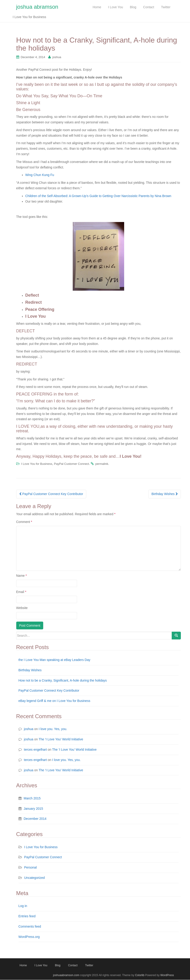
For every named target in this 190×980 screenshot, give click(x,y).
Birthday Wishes (165, 494)
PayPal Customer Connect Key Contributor (51, 494)
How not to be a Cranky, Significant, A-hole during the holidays (63, 681)
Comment (24, 522)
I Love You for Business (37, 464)
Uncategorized (35, 878)
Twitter (89, 966)
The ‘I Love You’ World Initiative (61, 740)
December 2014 (35, 819)
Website (22, 608)
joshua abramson (37, 7)
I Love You (41, 966)
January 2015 (33, 809)
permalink (102, 464)
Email (21, 592)
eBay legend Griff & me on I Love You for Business (54, 701)
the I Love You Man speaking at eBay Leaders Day (54, 660)
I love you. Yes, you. (53, 729)
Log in (23, 906)
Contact (73, 966)
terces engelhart (35, 750)
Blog (58, 966)
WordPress (167, 975)
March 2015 (32, 799)
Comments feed (30, 927)
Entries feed (27, 916)
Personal (31, 868)
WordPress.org (29, 937)
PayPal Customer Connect (71, 464)
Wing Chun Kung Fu (40, 175)
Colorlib (140, 975)
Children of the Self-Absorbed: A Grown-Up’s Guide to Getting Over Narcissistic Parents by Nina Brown (98, 196)
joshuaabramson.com (66, 975)
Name (22, 576)
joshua (57, 57)
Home (23, 966)
